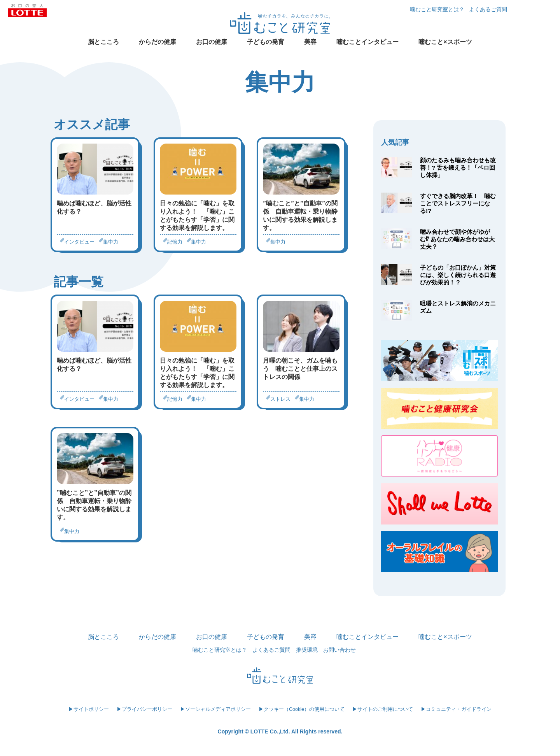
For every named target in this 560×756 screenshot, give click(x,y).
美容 (310, 42)
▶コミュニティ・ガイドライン (456, 709)
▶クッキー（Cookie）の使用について (302, 709)
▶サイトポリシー (89, 709)
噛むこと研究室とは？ (437, 9)
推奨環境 (307, 650)
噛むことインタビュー (367, 42)
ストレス (280, 399)
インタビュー (79, 242)
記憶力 (175, 242)
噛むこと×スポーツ (445, 42)
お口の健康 (212, 42)
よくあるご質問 (488, 9)
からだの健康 (157, 42)
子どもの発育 (266, 42)
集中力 (111, 242)
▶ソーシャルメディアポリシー (215, 709)
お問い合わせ (339, 650)
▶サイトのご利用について (383, 709)
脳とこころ (103, 42)
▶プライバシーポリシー (144, 709)
